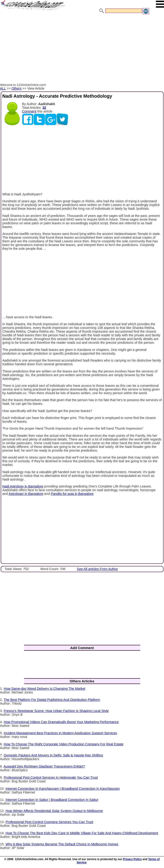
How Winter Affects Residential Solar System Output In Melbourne (54, 811)
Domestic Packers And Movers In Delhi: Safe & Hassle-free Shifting (53, 755)
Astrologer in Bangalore (26, 494)
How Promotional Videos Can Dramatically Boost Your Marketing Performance (61, 722)
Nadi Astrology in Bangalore (23, 486)
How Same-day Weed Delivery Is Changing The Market (44, 689)
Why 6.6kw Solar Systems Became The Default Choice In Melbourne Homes (62, 844)
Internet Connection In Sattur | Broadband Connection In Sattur (52, 800)
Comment (29, 111)
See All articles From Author (97, 569)
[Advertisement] (82, 49)
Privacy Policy (132, 859)
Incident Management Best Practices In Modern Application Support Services (60, 733)
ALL (3, 88)
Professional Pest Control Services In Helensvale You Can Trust (51, 777)
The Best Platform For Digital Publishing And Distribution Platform (52, 700)
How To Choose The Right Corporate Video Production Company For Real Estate (64, 744)
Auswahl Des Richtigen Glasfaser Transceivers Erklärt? (44, 766)
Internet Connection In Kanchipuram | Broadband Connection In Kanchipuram (63, 789)
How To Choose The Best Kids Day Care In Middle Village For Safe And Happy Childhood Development (82, 833)
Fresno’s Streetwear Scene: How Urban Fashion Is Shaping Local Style (56, 711)
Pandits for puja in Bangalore (72, 494)
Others (17, 88)
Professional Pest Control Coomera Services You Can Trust (49, 822)
